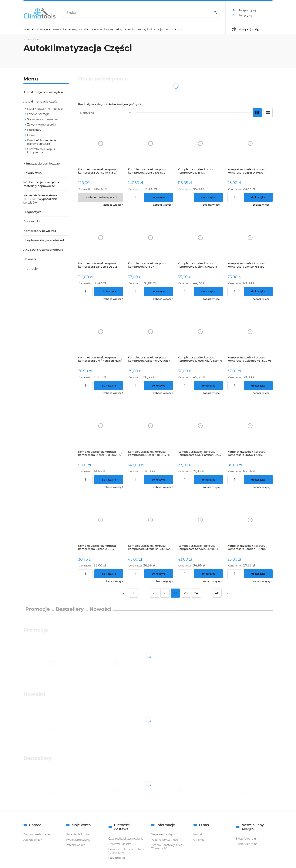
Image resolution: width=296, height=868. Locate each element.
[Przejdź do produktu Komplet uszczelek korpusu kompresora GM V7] (151, 238)
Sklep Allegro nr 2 (247, 844)
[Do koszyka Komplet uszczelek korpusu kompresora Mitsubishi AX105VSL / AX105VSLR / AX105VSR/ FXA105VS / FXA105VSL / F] (159, 574)
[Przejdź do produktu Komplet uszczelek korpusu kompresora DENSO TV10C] (250, 144)
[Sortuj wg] (106, 113)
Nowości (30, 259)
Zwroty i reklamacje (37, 834)
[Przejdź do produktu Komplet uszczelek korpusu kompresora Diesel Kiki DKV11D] (151, 426)
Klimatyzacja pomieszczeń (42, 163)
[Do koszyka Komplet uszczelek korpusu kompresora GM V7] (159, 292)
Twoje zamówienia (78, 840)
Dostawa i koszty (120, 844)
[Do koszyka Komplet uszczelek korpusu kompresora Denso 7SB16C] (258, 292)
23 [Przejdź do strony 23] (186, 593)
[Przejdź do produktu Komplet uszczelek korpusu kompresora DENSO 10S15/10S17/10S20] (200, 144)
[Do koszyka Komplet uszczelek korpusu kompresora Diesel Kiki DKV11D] (159, 480)
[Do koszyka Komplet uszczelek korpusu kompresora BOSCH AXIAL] (258, 480)
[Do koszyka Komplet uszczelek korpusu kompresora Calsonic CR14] (109, 574)
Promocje (30, 268)
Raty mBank (117, 858)
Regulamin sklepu (163, 834)
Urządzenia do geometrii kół (44, 240)
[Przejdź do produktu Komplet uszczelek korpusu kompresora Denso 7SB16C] (250, 238)
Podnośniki (32, 221)
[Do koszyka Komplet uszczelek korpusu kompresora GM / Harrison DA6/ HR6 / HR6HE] (209, 480)
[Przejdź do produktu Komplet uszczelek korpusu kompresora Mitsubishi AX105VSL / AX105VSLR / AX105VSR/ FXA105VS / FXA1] (151, 520)
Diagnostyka (32, 212)
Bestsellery (70, 609)
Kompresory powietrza (40, 231)
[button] (113, 205)
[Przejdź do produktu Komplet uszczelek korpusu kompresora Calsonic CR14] (101, 520)
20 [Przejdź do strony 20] (155, 593)
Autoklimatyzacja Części (41, 101)
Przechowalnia (76, 845)
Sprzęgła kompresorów (43, 119)
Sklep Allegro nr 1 (247, 839)
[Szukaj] (215, 13)
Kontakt (199, 834)
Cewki (31, 135)
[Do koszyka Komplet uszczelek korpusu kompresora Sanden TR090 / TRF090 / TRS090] (258, 574)
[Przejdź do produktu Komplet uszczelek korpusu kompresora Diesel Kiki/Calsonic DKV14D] (200, 332)
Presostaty (34, 130)
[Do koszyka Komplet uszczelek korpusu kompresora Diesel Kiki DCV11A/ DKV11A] (109, 480)
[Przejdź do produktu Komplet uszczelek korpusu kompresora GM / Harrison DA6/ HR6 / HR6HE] (200, 426)
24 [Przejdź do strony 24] (196, 593)
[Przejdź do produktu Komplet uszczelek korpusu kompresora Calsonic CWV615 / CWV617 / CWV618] (151, 332)
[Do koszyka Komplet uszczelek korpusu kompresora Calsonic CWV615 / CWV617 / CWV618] (159, 386)
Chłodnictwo (33, 173)
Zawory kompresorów (42, 125)
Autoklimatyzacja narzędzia (43, 92)
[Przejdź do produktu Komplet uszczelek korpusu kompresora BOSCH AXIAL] (250, 426)
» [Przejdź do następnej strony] (227, 593)
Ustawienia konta (77, 834)
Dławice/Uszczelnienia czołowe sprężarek (42, 142)
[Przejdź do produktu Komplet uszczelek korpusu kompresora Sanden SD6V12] (101, 238)
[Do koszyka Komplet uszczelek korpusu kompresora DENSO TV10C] (258, 197)
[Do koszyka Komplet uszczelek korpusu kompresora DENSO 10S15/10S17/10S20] (209, 197)
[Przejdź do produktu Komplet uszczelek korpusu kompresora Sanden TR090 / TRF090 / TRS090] (250, 520)
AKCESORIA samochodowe (43, 250)
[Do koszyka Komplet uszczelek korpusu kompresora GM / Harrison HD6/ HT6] (109, 386)
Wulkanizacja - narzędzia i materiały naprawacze (42, 184)
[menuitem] (28, 29)
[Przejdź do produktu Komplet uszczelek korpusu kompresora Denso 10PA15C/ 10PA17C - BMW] (101, 144)
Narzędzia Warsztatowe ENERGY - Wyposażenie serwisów (40, 199)
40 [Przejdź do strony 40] (217, 593)
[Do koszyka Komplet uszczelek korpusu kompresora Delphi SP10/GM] (209, 292)
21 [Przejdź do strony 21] (165, 593)
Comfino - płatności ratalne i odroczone (126, 851)
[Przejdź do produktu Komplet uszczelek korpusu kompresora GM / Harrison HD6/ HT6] (101, 332)
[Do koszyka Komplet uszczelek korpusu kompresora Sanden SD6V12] (109, 292)
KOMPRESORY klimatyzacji (45, 109)
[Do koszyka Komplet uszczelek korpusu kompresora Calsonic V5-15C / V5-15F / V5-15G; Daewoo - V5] (258, 386)
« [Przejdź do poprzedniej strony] (123, 593)
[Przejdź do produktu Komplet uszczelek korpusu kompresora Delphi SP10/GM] (200, 238)
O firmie (199, 840)
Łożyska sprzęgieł (39, 114)
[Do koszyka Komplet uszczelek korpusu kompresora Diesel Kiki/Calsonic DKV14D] (209, 386)
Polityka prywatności (165, 840)
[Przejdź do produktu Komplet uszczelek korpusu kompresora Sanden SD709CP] (200, 520)
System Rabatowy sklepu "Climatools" (167, 847)
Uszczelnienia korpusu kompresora (42, 151)
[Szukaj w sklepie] (137, 13)
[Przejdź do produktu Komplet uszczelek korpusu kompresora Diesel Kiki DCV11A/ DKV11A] (101, 426)
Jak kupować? (33, 840)
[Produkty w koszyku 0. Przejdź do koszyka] (249, 29)
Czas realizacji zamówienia (126, 839)
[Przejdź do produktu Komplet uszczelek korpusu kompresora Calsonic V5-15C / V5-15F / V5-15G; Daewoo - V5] (250, 332)
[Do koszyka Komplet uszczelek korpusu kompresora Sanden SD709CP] (209, 574)
